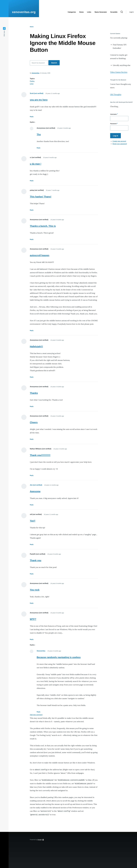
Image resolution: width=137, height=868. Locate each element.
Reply (32, 117)
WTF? (33, 619)
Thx (39, 134)
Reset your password (120, 144)
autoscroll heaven (40, 255)
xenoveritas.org (24, 12)
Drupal (40, 840)
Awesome (35, 491)
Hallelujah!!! (36, 346)
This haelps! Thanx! (41, 197)
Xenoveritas (36, 73)
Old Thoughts (116, 94)
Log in (131, 12)
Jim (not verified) (36, 485)
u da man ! (36, 164)
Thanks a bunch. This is (43, 226)
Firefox (32, 81)
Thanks (34, 393)
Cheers (34, 422)
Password (113, 124)
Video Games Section (119, 72)
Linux (32, 84)
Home (32, 27)
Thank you (36, 560)
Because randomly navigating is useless (59, 657)
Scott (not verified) (37, 93)
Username (113, 114)
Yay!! (33, 521)
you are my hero (39, 100)
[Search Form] (122, 12)
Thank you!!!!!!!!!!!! (40, 455)
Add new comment (36, 715)
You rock (35, 590)
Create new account (119, 141)
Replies (32, 122)
